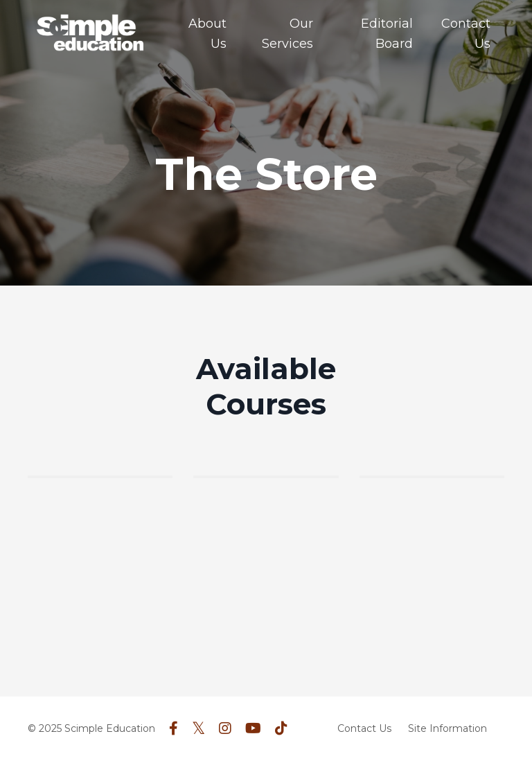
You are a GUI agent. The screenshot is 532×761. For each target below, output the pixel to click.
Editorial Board (387, 34)
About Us (207, 34)
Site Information (447, 728)
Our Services (287, 34)
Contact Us (466, 34)
